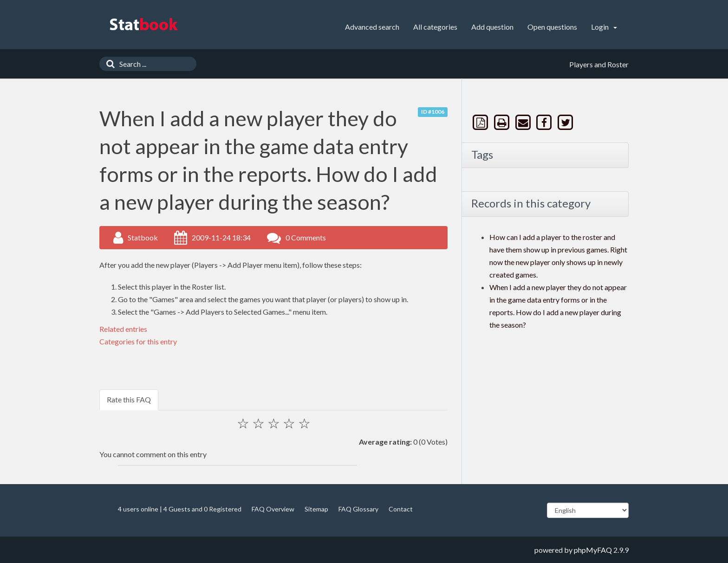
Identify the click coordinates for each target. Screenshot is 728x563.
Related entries (123, 329)
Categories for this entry (138, 341)
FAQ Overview (273, 509)
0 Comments (306, 237)
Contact (401, 509)
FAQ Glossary (358, 509)
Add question (492, 27)
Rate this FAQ (129, 399)
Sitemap (316, 509)
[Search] (108, 64)
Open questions (552, 27)
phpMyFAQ (593, 550)
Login (604, 27)
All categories (435, 27)
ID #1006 (433, 112)
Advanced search (372, 27)
